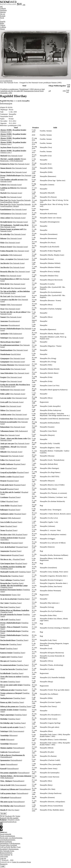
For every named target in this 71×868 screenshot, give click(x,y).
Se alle (3, 814)
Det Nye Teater (14, 810)
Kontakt (3, 16)
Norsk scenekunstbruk (7, 836)
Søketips (3, 12)
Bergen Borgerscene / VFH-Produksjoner (13, 160)
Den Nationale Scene (15, 156)
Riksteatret (13, 735)
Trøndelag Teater (6, 569)
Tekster (2, 29)
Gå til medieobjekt (6, 81)
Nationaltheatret (19, 748)
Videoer (3, 25)
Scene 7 (22, 727)
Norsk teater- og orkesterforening (11, 838)
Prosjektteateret (14, 321)
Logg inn (3, 858)
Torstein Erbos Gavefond (8, 845)
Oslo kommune (5, 855)
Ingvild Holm (16, 354)
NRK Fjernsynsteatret (14, 305)
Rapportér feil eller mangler (9, 818)
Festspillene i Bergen (11, 202)
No (2, 18)
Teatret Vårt (16, 595)
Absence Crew (6, 132)
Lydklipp (3, 27)
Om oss (2, 14)
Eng (3, 21)
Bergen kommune (6, 842)
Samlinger (3, 10)
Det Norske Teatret (15, 200)
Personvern (4, 864)
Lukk (3, 866)
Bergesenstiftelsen (6, 853)
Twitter (18, 816)
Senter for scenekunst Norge (22, 862)
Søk (1, 7)
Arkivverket (4, 856)
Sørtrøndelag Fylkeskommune (10, 843)
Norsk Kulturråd (5, 834)
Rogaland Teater (18, 147)
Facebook (8, 816)
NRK (14, 535)
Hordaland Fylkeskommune (9, 849)
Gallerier (3, 8)
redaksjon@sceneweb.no (8, 822)
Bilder (2, 23)
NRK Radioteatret (15, 255)
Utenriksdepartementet (8, 840)
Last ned (68, 91)
